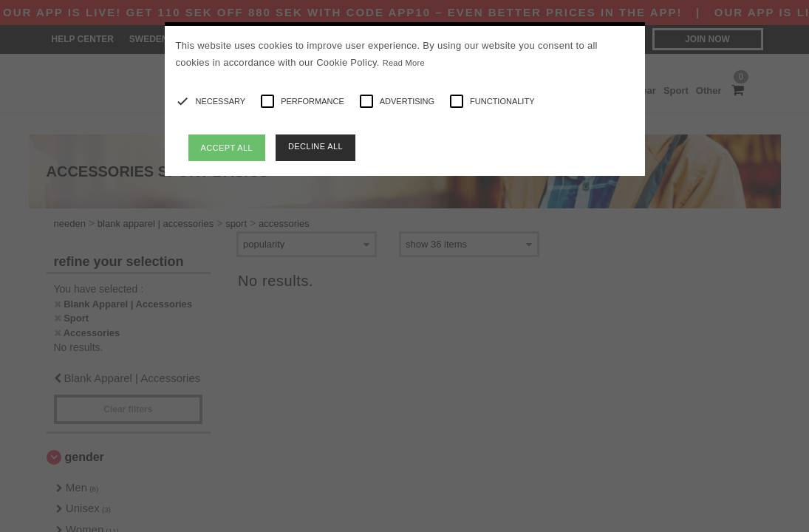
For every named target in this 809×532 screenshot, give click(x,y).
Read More (404, 63)
